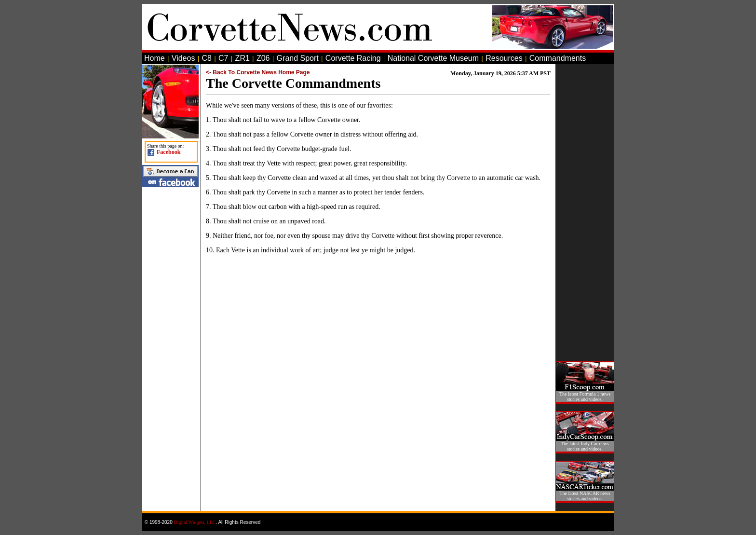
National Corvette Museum (433, 58)
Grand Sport (298, 58)
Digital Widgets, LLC (195, 522)
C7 (223, 58)
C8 (207, 58)
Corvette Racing (353, 58)
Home (155, 58)
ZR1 (243, 58)
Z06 (263, 58)
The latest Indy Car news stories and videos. (585, 446)
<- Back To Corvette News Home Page (258, 72)
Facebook (169, 152)
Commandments (558, 58)
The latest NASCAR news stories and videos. (585, 496)
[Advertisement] (585, 209)
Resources (504, 58)
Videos (183, 58)
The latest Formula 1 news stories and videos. (585, 397)
